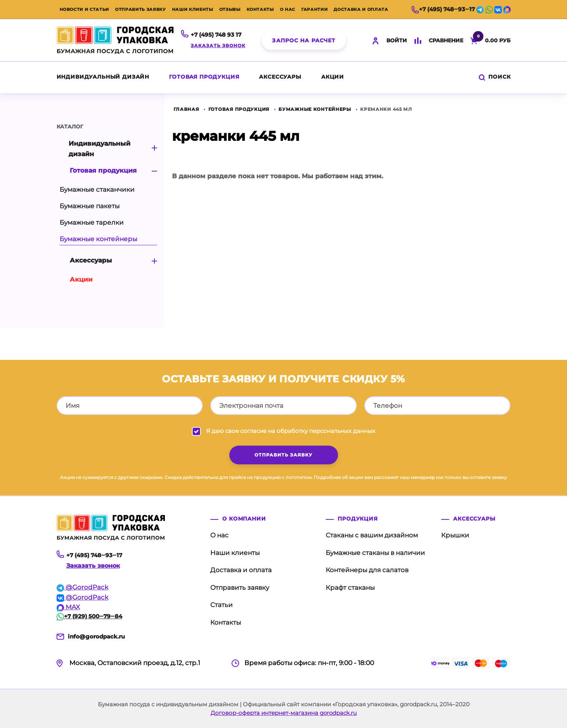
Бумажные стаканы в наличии (375, 553)
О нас (288, 9)
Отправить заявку (141, 9)
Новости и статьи (85, 9)
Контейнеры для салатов (367, 570)
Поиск (494, 77)
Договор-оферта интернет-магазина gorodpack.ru (284, 713)
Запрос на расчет (304, 40)
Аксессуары (280, 77)
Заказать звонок (218, 45)
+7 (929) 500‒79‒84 (89, 616)
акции (333, 77)
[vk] (498, 9)
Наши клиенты (193, 9)
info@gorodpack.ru (96, 636)
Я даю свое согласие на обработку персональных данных (291, 431)
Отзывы (230, 9)
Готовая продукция (204, 77)
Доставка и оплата (361, 9)
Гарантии (314, 9)
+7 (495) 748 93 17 (216, 35)
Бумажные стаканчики (97, 189)
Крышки (455, 535)
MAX (68, 607)
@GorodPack (82, 587)
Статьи (221, 605)
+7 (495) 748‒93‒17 (443, 9)
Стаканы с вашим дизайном (372, 535)
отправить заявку (283, 455)
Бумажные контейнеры (315, 109)
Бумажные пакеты (90, 206)
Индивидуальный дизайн (103, 77)
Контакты (260, 9)
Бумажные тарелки (92, 222)
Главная (186, 109)
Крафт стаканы (350, 588)
